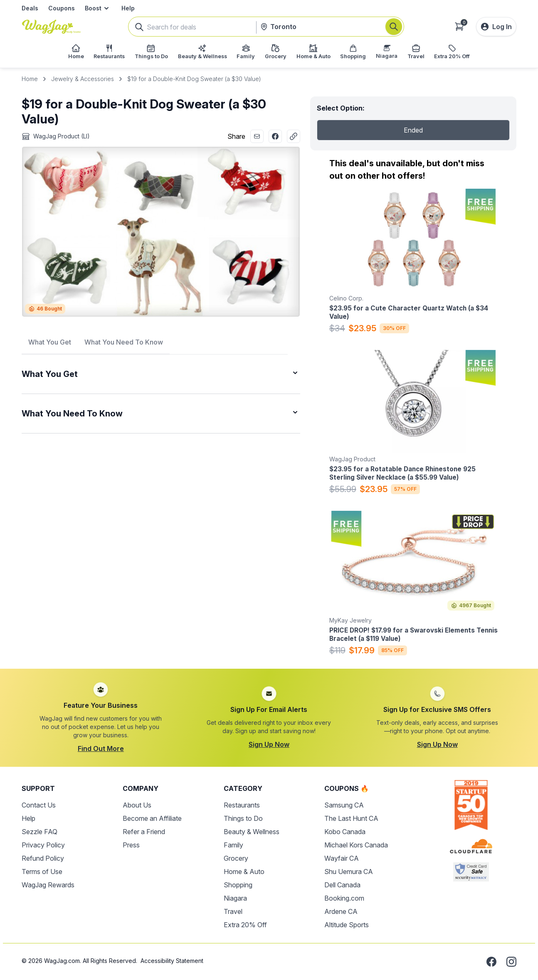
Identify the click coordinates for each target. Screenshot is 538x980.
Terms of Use (42, 872)
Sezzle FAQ (39, 832)
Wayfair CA (342, 858)
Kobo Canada (345, 832)
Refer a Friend (144, 832)
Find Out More (101, 749)
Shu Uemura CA (349, 872)
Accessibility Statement (172, 961)
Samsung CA (344, 805)
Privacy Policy (43, 845)
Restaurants (242, 805)
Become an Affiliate (152, 818)
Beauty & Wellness (252, 832)
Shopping (238, 885)
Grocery (236, 858)
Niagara (235, 898)
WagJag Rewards (48, 885)
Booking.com (344, 898)
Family (233, 845)
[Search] (394, 27)
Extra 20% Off (245, 925)
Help (128, 8)
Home (30, 79)
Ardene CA (341, 911)
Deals (30, 8)
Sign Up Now (269, 744)
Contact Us (39, 805)
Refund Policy (43, 858)
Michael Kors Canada (356, 845)
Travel (233, 911)
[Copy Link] (294, 136)
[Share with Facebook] (275, 136)
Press (131, 845)
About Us (137, 805)
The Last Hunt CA (351, 818)
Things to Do (243, 818)
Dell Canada (342, 885)
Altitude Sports (347, 925)
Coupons (62, 8)
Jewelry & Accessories (83, 79)
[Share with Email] (257, 136)
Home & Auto (244, 872)
